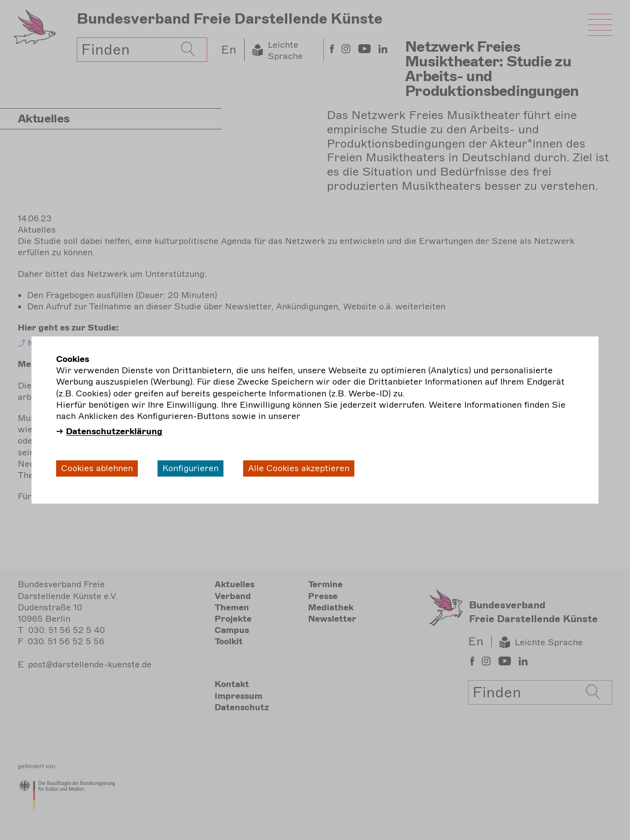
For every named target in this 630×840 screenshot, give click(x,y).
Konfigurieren (190, 468)
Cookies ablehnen (97, 468)
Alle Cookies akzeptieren (299, 468)
